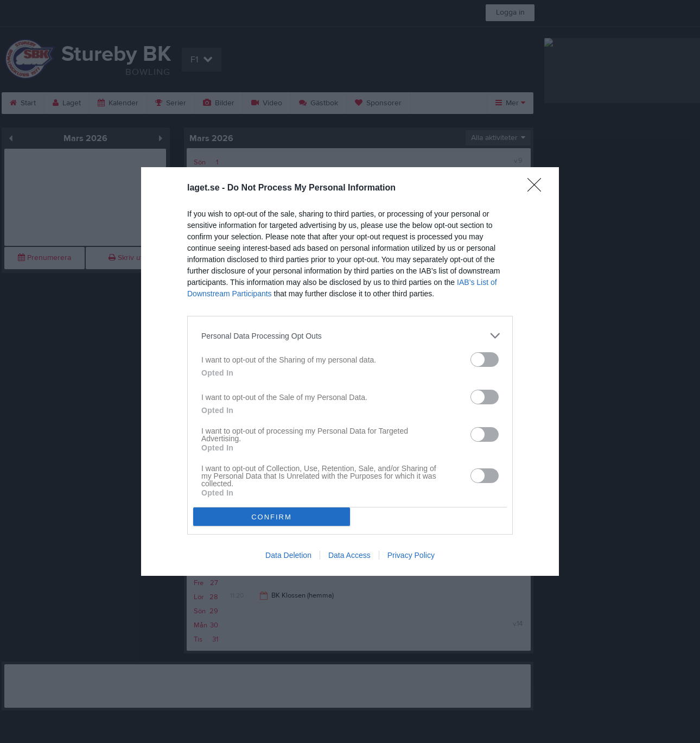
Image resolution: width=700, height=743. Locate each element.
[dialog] (350, 371)
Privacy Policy (411, 555)
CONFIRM (272, 517)
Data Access (349, 555)
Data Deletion (288, 555)
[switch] (485, 360)
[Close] (538, 188)
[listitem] (350, 336)
